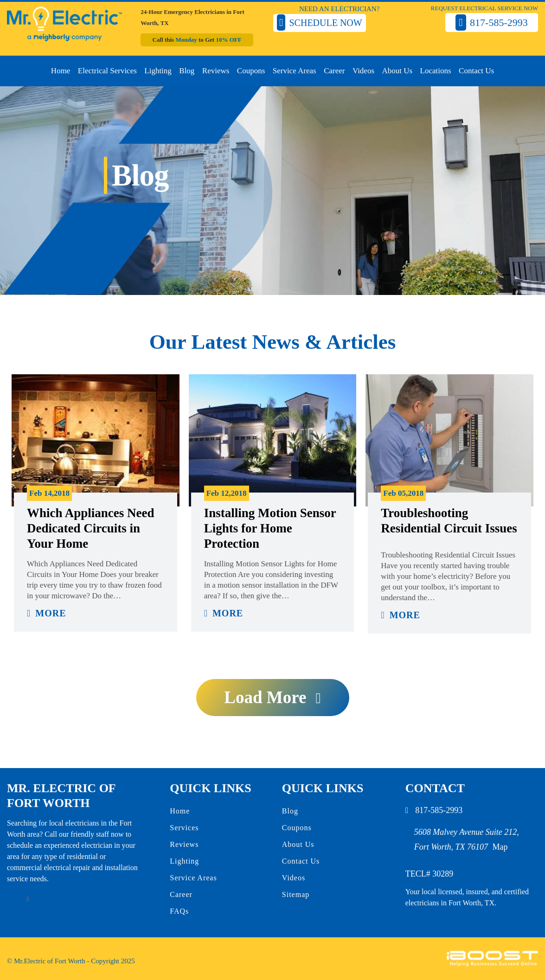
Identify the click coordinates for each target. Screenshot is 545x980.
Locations (436, 71)
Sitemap (296, 894)
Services (184, 828)
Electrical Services (107, 71)
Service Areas (295, 71)
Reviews (216, 71)
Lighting (158, 71)
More (51, 613)
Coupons (251, 71)
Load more (265, 697)
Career (334, 71)
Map (500, 847)
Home (61, 71)
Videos (363, 71)
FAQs (179, 911)
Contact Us (476, 71)
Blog (187, 71)
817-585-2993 (439, 810)
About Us (397, 71)
